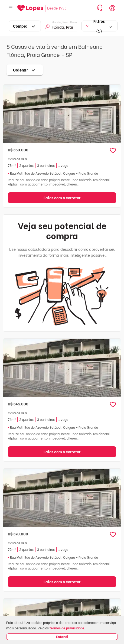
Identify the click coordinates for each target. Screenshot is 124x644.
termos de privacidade (67, 628)
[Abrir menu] (11, 8)
